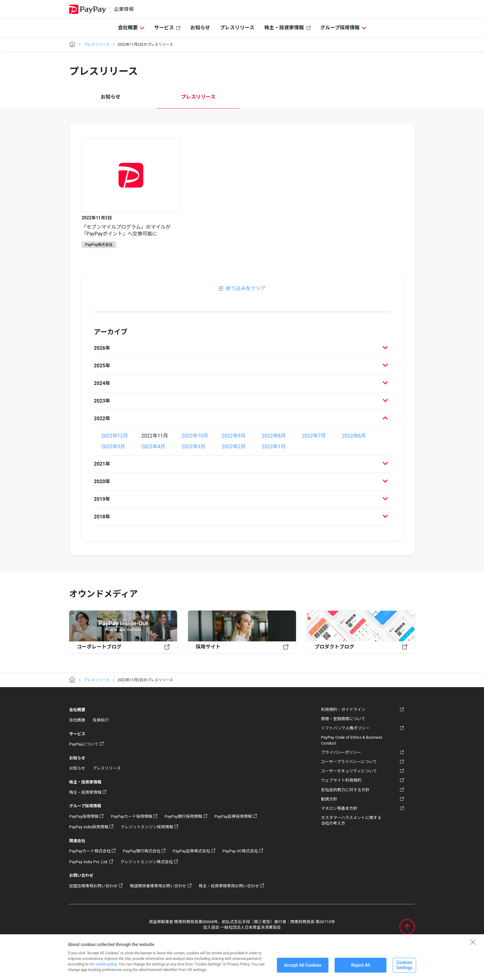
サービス (164, 28)
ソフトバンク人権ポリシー (345, 728)
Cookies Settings (404, 970)
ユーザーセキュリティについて (349, 771)
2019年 (102, 499)
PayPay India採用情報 (89, 827)
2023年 (102, 401)
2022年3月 (193, 447)
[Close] (473, 947)
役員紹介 (101, 720)
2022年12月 (115, 436)
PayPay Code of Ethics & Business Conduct (352, 740)
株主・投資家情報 (284, 28)
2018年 (102, 517)
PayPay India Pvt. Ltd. (89, 862)
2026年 (102, 348)
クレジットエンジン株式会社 (147, 862)
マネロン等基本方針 (339, 808)
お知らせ (200, 28)
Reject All (361, 970)
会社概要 (128, 28)
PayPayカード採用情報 (131, 816)
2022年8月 (274, 436)
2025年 (102, 366)
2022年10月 (195, 436)
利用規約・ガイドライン (343, 710)
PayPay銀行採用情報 (183, 816)
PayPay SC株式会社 (240, 851)
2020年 (102, 482)
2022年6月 (354, 436)
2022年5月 (113, 447)
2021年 (102, 464)
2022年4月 (153, 447)
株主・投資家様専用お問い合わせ (229, 886)
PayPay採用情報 (84, 816)
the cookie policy (103, 969)
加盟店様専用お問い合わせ (93, 886)
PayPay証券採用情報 (233, 816)
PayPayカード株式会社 (90, 851)
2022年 (102, 418)
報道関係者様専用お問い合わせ (158, 886)
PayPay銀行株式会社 (142, 851)
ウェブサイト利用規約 (341, 780)
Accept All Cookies (303, 970)
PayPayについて (84, 744)
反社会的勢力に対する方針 (345, 790)
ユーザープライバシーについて (349, 762)
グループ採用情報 (340, 28)
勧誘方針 (329, 799)
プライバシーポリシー (341, 752)
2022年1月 (274, 447)
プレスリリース (237, 28)
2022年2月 (234, 447)
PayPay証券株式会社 (192, 851)
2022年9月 (234, 436)
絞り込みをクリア (246, 288)
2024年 (102, 383)
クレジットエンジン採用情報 (147, 827)
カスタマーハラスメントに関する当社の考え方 (351, 820)
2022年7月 (314, 436)
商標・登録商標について (343, 719)
